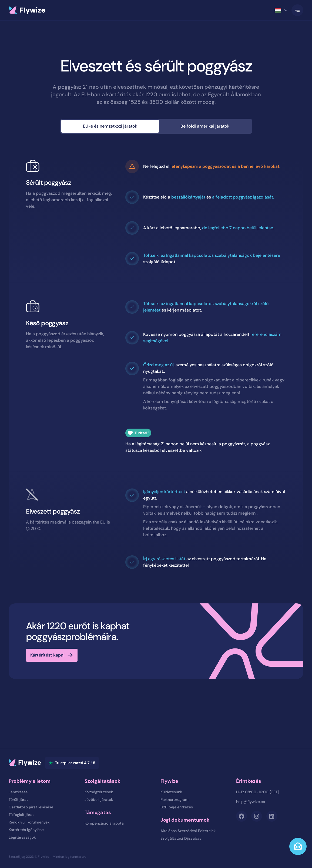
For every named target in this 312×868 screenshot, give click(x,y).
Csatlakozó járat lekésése (31, 807)
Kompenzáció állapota (104, 823)
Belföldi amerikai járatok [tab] (205, 126)
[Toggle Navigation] (297, 10)
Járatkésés (18, 792)
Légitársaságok (22, 837)
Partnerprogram (175, 799)
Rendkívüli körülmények (29, 822)
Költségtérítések (99, 792)
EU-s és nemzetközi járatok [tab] (110, 126)
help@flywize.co (251, 802)
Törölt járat (18, 799)
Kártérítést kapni (47, 655)
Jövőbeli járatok (99, 799)
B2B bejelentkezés (177, 807)
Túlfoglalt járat (21, 815)
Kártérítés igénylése (26, 830)
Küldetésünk (171, 792)
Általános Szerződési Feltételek (188, 831)
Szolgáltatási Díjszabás (181, 838)
